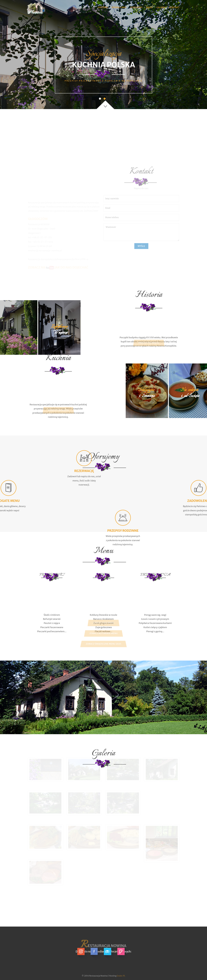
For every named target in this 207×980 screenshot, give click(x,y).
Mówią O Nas (119, 7)
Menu (149, 7)
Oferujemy (136, 7)
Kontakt (174, 7)
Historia (103, 7)
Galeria (161, 7)
